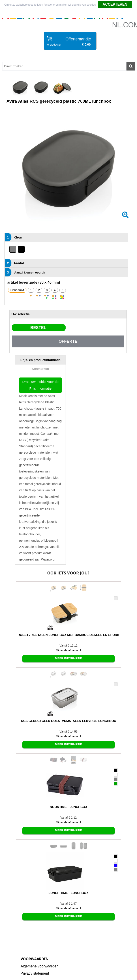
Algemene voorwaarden (40, 966)
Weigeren (69, 14)
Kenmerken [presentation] (40, 369)
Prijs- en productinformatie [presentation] (40, 360)
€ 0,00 (86, 44)
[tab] (40, 360)
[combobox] (64, 66)
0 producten (54, 45)
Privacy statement (35, 973)
